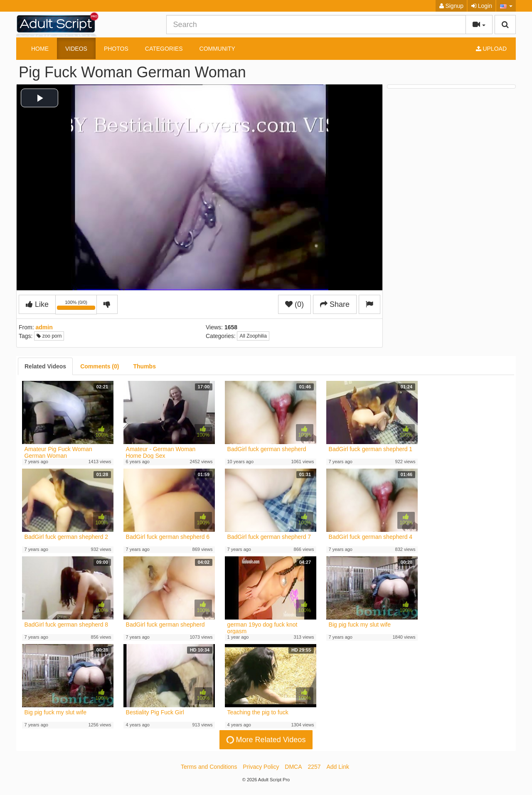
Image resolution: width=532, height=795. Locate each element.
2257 (314, 767)
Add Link (338, 767)
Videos (76, 49)
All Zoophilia (253, 336)
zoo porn (49, 336)
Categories (164, 49)
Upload (491, 49)
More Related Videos (265, 739)
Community (217, 49)
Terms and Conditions (209, 767)
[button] (506, 6)
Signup (451, 6)
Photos (116, 49)
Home (40, 49)
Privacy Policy (261, 767)
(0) (294, 304)
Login (482, 6)
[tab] (45, 366)
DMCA (293, 767)
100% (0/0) (77, 306)
